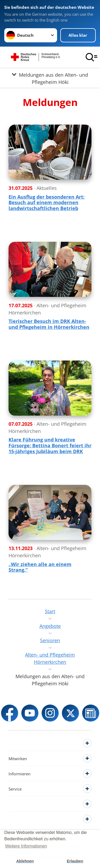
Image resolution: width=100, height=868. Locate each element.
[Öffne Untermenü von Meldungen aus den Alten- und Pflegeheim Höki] (50, 78)
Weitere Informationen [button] (26, 846)
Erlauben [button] (75, 861)
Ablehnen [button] (25, 861)
